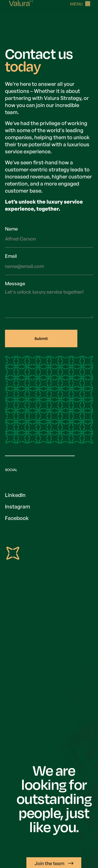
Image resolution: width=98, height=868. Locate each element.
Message (15, 283)
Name (11, 229)
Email (11, 256)
